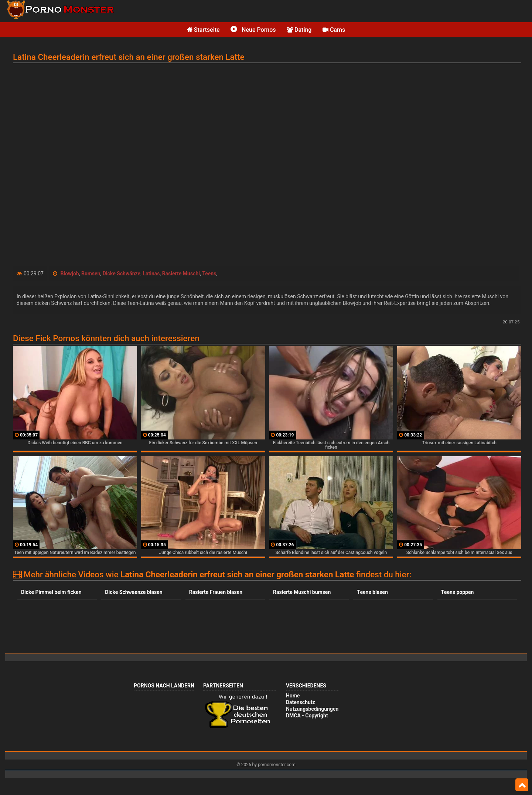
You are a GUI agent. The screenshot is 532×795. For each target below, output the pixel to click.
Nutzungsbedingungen (312, 709)
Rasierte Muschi (181, 274)
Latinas (151, 274)
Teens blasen (372, 592)
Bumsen (91, 274)
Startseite (203, 30)
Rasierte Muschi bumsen (302, 592)
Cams (334, 30)
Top (522, 785)
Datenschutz (301, 702)
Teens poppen (458, 592)
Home (293, 696)
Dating (299, 30)
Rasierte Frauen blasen (216, 592)
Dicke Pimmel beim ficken (51, 592)
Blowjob (69, 274)
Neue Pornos (253, 30)
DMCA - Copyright (307, 716)
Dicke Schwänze (122, 274)
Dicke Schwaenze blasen (134, 592)
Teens (209, 274)
